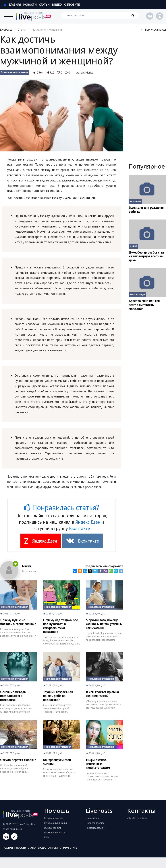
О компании (92, 818)
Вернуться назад (154, 29)
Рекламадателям (95, 828)
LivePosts (6, 29)
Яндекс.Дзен (88, 522)
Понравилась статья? (62, 507)
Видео (57, 5)
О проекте (72, 5)
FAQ (47, 837)
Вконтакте (80, 528)
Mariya (89, 72)
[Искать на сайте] (100, 15)
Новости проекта (95, 823)
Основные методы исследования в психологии (13, 696)
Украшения (135, 201)
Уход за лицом (138, 295)
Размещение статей (55, 833)
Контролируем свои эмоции (57, 762)
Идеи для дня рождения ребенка (147, 210)
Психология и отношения (14, 72)
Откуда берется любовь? (18, 760)
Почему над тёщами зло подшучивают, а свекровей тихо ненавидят (61, 626)
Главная (12, 5)
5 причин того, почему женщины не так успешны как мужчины (104, 624)
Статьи (44, 5)
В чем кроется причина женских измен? (102, 694)
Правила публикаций (56, 823)
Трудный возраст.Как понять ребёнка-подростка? (58, 696)
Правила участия (54, 818)
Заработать (70, 848)
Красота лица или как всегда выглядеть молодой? (144, 305)
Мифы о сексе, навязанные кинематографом (98, 764)
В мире (133, 246)
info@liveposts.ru (137, 818)
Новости (30, 5)
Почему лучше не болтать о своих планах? (18, 622)
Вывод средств (53, 828)
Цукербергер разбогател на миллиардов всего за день (146, 256)
